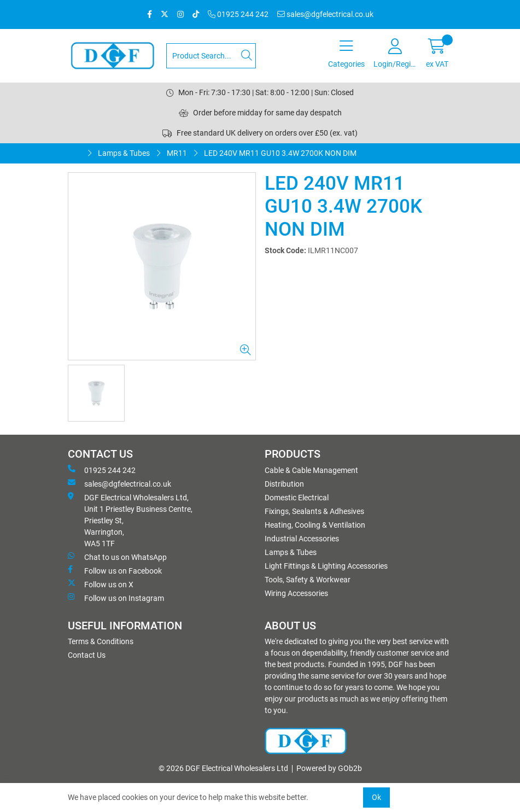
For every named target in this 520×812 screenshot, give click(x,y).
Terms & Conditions (101, 641)
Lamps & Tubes (124, 153)
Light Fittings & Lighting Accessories (326, 566)
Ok (376, 797)
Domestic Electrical (297, 498)
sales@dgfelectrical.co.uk (325, 14)
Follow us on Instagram (116, 598)
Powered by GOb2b (329, 768)
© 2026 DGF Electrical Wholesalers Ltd (223, 768)
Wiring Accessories (296, 593)
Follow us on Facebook (115, 570)
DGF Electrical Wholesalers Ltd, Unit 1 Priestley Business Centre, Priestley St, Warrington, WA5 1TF (130, 520)
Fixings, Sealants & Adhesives (314, 511)
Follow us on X (101, 584)
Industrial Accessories (302, 539)
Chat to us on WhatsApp (117, 557)
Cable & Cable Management (311, 470)
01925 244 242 (238, 14)
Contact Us (87, 655)
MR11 (177, 153)
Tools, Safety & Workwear (308, 580)
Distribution (284, 484)
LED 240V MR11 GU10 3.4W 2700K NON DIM (280, 153)
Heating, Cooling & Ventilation (315, 525)
